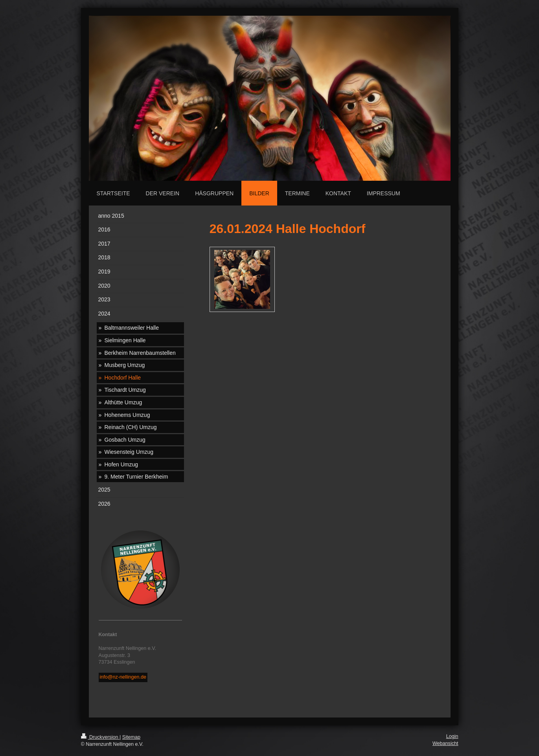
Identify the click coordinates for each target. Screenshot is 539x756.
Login (452, 736)
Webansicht (445, 743)
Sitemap (131, 737)
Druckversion (100, 737)
